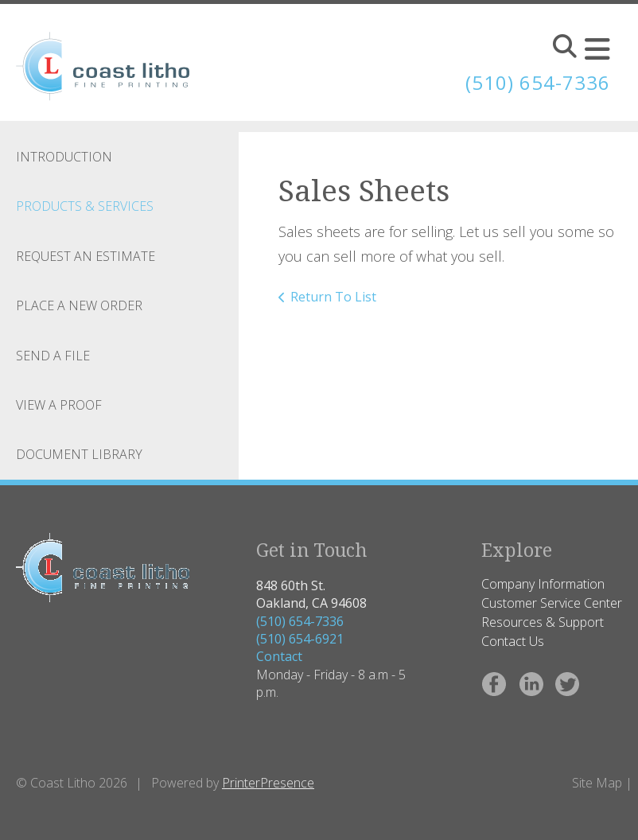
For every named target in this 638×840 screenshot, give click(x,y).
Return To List (333, 297)
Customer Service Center (552, 603)
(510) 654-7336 (300, 621)
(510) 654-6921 (300, 639)
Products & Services (85, 206)
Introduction (64, 157)
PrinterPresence (268, 783)
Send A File (53, 356)
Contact (279, 656)
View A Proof (59, 405)
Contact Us (513, 641)
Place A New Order (79, 305)
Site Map (597, 783)
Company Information (543, 584)
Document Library (79, 454)
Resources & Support (543, 622)
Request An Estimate (86, 256)
